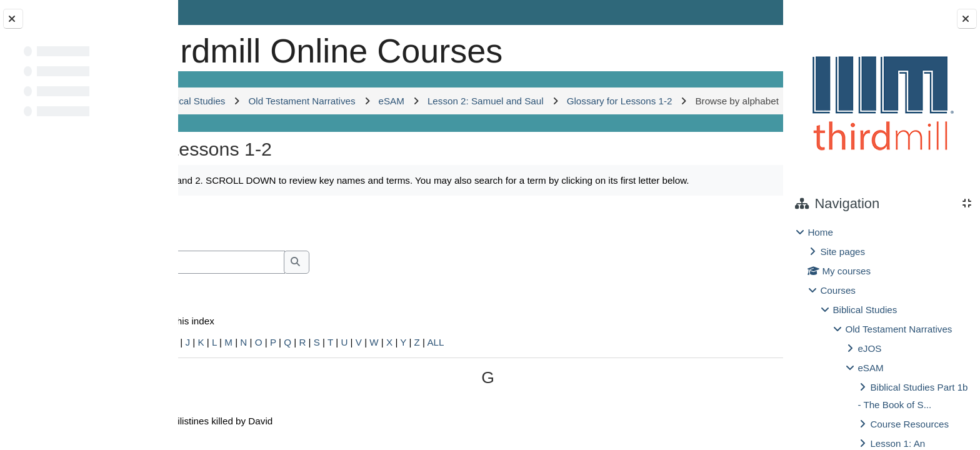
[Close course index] (13, 19)
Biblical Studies (865, 310)
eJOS (869, 348)
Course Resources (909, 424)
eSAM (870, 368)
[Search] (313, 340)
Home (820, 232)
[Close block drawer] (967, 19)
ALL (572, 420)
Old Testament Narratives (898, 329)
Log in (747, 12)
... (742, 300)
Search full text (254, 357)
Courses (838, 290)
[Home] (222, 47)
